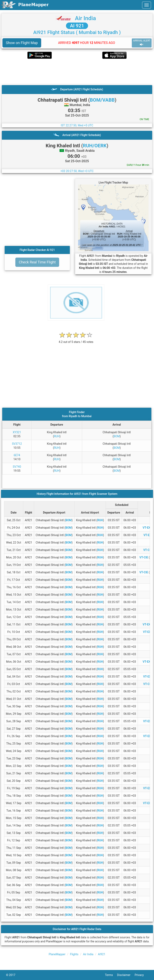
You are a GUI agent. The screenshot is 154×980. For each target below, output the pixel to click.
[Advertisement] (77, 72)
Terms (111, 975)
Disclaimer (126, 975)
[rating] (76, 340)
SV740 (17, 467)
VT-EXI (148, 535)
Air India (85, 18)
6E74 (17, 455)
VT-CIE (144, 557)
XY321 (17, 432)
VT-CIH (148, 684)
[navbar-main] (147, 5)
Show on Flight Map (22, 43)
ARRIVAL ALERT (142, 43)
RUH (57, 436)
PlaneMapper (57, 954)
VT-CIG (148, 550)
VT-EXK (148, 632)
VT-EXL (148, 677)
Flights (74, 954)
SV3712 (17, 444)
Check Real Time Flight (37, 262)
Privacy (141, 975)
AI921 (102, 954)
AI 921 (77, 26)
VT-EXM (148, 528)
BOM (117, 436)
